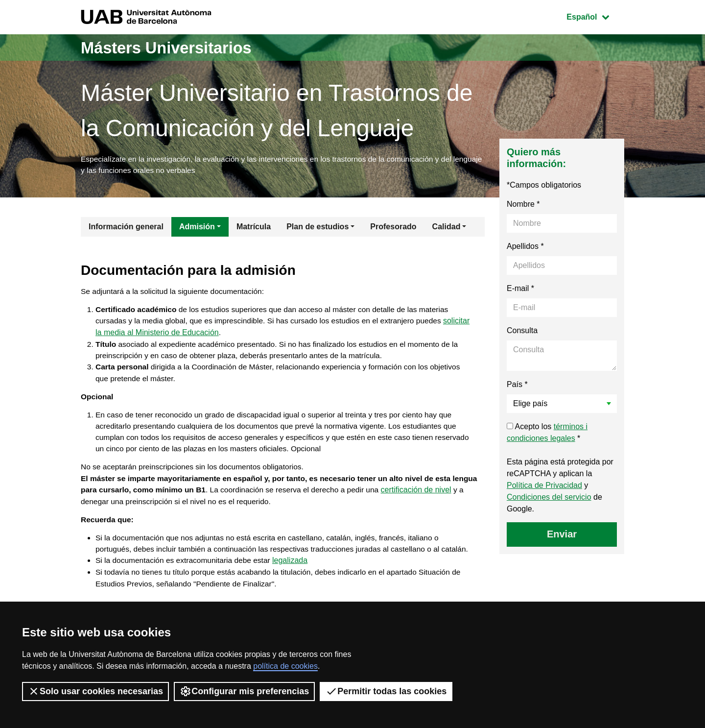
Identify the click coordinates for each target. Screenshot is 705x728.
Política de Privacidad (544, 487)
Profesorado (393, 228)
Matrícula (254, 228)
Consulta (522, 332)
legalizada (296, 584)
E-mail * (520, 290)
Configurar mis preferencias (244, 691)
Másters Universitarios (175, 47)
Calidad (446, 228)
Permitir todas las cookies (386, 691)
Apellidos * (525, 248)
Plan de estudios (317, 228)
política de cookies (285, 666)
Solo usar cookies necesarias (95, 691)
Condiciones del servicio (549, 498)
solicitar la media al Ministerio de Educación (171, 336)
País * (517, 386)
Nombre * (523, 206)
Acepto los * (547, 434)
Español (595, 16)
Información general (126, 228)
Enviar (562, 535)
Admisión (197, 228)
